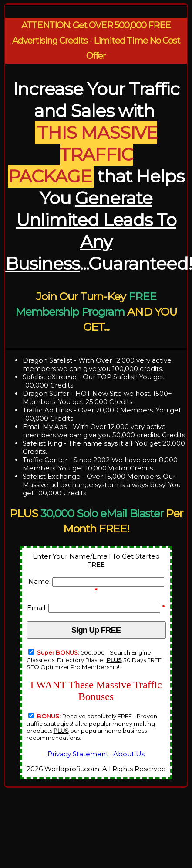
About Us (129, 754)
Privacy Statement (78, 754)
